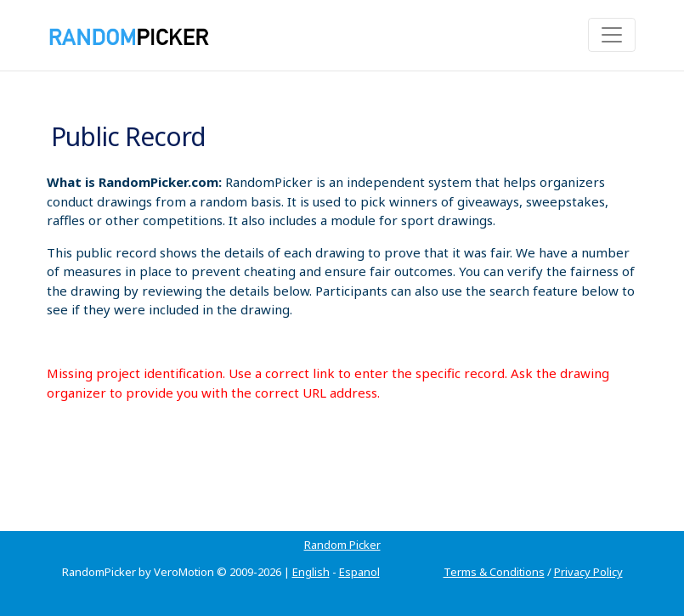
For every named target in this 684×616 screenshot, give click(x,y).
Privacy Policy (588, 572)
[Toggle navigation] (612, 35)
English (311, 572)
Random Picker (342, 545)
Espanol (359, 572)
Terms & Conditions (494, 572)
